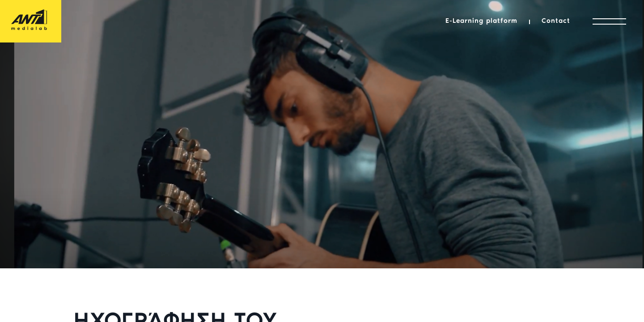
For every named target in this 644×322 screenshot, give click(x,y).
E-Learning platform (481, 21)
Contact (556, 21)
